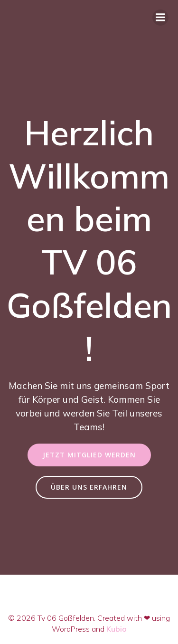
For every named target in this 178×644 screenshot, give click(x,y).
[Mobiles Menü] (160, 18)
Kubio (117, 629)
